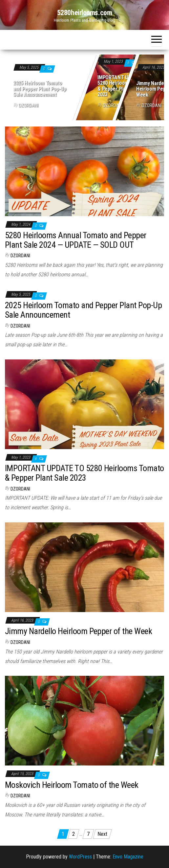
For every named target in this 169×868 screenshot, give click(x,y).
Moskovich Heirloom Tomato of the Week (72, 785)
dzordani (29, 105)
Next (102, 834)
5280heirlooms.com (85, 13)
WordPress (80, 857)
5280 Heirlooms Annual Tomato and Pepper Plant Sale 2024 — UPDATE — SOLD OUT (76, 240)
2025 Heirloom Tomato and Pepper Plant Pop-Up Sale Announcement (40, 89)
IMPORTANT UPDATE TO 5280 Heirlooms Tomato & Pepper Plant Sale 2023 (124, 86)
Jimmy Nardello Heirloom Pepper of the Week (78, 631)
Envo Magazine (128, 857)
